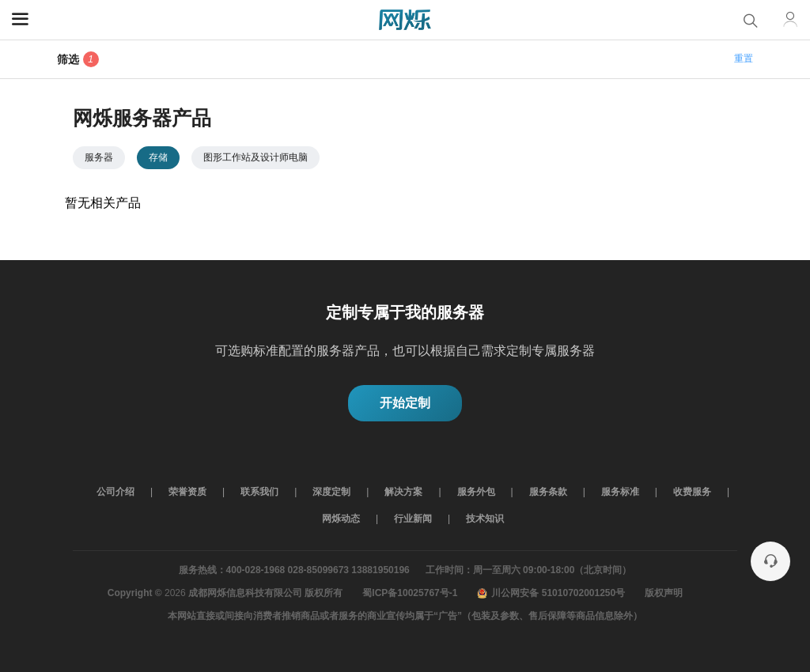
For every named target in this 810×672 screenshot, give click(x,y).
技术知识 (485, 519)
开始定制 (405, 403)
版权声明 (664, 593)
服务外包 (476, 492)
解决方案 (403, 492)
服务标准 (620, 492)
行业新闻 (413, 519)
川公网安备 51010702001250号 (551, 593)
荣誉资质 (187, 492)
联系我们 (259, 492)
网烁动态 (341, 519)
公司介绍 (115, 492)
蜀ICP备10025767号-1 (410, 593)
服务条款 (548, 492)
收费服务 (692, 492)
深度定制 (331, 492)
